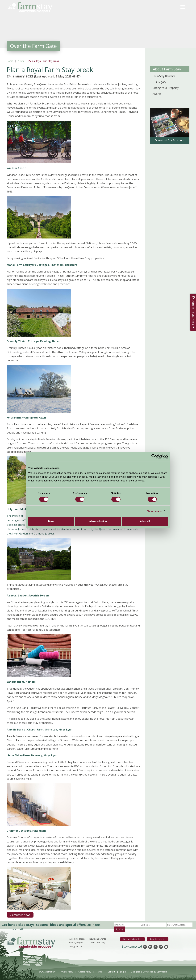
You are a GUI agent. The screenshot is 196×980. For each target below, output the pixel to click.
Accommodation (77, 939)
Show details (154, 511)
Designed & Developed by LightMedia (149, 972)
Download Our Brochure (170, 140)
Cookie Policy (85, 972)
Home (10, 61)
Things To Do (75, 946)
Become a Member (132, 939)
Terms (99, 972)
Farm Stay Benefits (164, 76)
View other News (20, 915)
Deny (51, 521)
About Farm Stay (167, 69)
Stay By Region (76, 943)
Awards (157, 94)
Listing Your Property (166, 88)
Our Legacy (159, 82)
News (21, 61)
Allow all (145, 521)
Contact (111, 972)
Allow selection (98, 521)
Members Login (158, 939)
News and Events (98, 939)
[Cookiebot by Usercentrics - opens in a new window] (154, 456)
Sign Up (119, 929)
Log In (123, 972)
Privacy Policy (67, 972)
